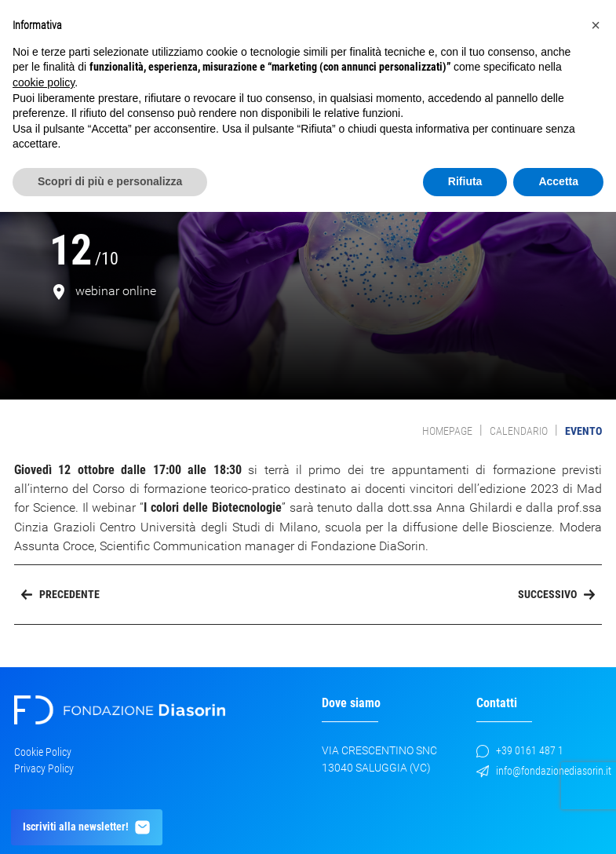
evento (583, 431)
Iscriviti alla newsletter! (87, 827)
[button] (596, 25)
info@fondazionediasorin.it (544, 771)
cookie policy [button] (44, 82)
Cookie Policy (43, 752)
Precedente (60, 594)
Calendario (519, 431)
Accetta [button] (558, 181)
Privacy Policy (44, 768)
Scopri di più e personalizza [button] (110, 181)
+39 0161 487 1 (520, 751)
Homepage (447, 431)
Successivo (556, 594)
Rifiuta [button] (465, 181)
